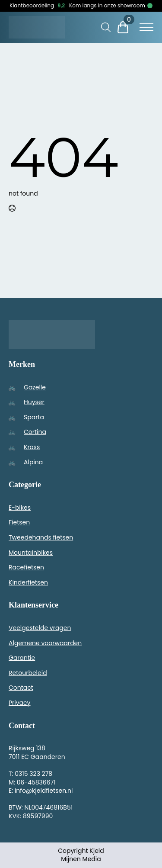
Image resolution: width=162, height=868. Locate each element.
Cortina (35, 432)
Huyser (34, 402)
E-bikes (20, 508)
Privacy (19, 703)
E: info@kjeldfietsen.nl (41, 791)
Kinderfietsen (28, 582)
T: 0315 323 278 (30, 774)
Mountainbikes (31, 553)
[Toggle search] (106, 27)
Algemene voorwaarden (45, 643)
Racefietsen (26, 567)
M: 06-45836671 (32, 782)
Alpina (33, 462)
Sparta (34, 417)
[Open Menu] (146, 27)
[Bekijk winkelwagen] (126, 27)
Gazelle (35, 387)
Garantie (22, 658)
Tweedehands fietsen (41, 537)
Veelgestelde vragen (40, 628)
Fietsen (19, 522)
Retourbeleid (28, 673)
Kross (32, 447)
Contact (21, 688)
